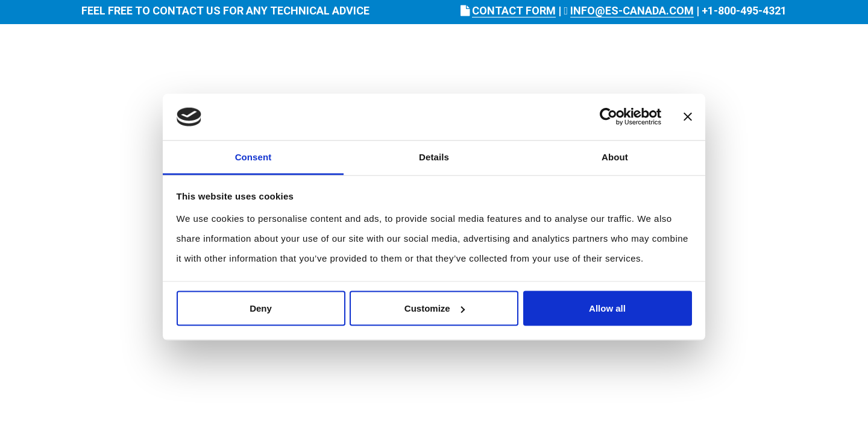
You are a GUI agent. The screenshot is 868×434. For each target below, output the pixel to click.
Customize (435, 308)
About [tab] (615, 156)
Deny (261, 308)
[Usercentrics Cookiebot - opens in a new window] (609, 117)
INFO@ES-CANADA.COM (632, 11)
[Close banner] (688, 117)
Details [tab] (434, 156)
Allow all (607, 308)
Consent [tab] (253, 156)
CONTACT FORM (514, 11)
